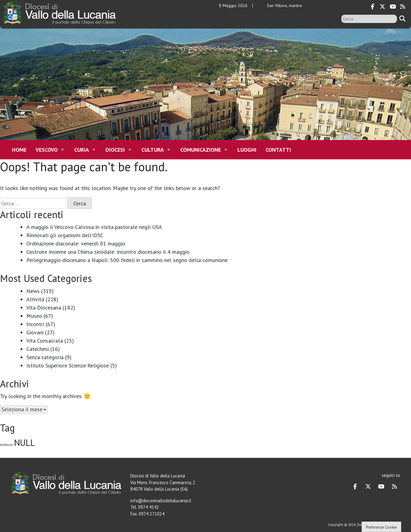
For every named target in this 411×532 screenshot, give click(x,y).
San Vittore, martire (284, 6)
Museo (34, 316)
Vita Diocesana (44, 308)
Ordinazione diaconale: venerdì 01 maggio (76, 243)
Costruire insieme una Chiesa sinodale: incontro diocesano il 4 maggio (108, 252)
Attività (35, 299)
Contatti (278, 150)
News (33, 291)
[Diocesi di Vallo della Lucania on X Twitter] (382, 7)
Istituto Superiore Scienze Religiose (68, 365)
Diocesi (119, 150)
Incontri (35, 324)
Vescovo (50, 150)
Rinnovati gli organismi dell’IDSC (65, 235)
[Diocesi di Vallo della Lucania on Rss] (403, 7)
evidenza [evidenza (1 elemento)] (6, 445)
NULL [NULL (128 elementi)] (25, 443)
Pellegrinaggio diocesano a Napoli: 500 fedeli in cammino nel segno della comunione (127, 260)
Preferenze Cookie (381, 527)
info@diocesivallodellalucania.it (161, 501)
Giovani (35, 332)
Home (19, 150)
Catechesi (38, 349)
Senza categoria (45, 357)
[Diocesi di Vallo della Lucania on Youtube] (393, 7)
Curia (85, 150)
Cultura (156, 150)
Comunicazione (204, 150)
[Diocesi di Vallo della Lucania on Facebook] (373, 7)
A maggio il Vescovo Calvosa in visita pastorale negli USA (94, 227)
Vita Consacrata (45, 341)
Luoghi (247, 150)
